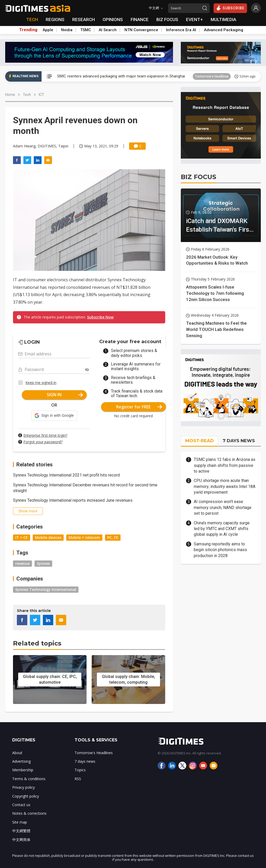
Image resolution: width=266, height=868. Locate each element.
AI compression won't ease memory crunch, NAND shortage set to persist (223, 507)
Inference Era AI (181, 30)
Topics (80, 770)
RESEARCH (84, 19)
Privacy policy (24, 787)
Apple (48, 30)
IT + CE (22, 537)
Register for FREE (139, 407)
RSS (78, 779)
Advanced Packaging (224, 30)
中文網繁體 (21, 831)
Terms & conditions (29, 779)
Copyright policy (26, 796)
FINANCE (140, 19)
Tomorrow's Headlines (212, 76)
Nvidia (67, 30)
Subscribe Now (100, 317)
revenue (22, 563)
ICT (41, 95)
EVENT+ (194, 19)
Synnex (43, 563)
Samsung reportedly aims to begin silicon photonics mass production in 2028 (220, 550)
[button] (54, 416)
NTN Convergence (141, 30)
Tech (27, 95)
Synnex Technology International (46, 589)
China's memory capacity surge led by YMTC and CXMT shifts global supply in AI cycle (222, 529)
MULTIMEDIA (223, 19)
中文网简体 (21, 840)
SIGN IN (65, 395)
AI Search (108, 30)
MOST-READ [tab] (199, 441)
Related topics (37, 643)
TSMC (86, 30)
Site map (20, 822)
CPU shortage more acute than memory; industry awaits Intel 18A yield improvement (225, 486)
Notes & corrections (29, 813)
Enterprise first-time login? (45, 435)
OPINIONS (113, 19)
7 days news (85, 761)
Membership (23, 770)
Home (10, 95)
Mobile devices (48, 537)
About (17, 753)
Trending (28, 30)
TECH (32, 19)
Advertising (21, 761)
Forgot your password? (43, 442)
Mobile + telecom (84, 537)
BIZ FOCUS (167, 19)
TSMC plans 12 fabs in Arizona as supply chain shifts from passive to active (225, 465)
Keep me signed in (41, 383)
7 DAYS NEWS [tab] (239, 441)
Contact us (21, 805)
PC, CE (113, 537)
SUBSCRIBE (230, 8)
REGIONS (55, 19)
